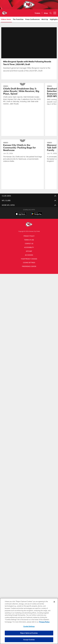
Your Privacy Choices (29, 262)
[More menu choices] (55, 13)
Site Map (29, 254)
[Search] (51, 13)
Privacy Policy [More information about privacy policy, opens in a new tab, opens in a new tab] (44, 622)
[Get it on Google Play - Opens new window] (37, 218)
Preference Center (29, 269)
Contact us (29, 246)
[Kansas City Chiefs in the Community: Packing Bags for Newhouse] (22, 155)
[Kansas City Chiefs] (29, 227)
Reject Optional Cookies (29, 633)
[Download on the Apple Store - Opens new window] (21, 217)
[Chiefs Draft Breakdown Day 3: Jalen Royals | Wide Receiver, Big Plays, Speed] (22, 98)
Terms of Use (29, 243)
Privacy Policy (29, 239)
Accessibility (29, 250)
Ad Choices (29, 258)
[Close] (54, 602)
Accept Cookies (29, 640)
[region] (29, 621)
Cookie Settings (29, 265)
